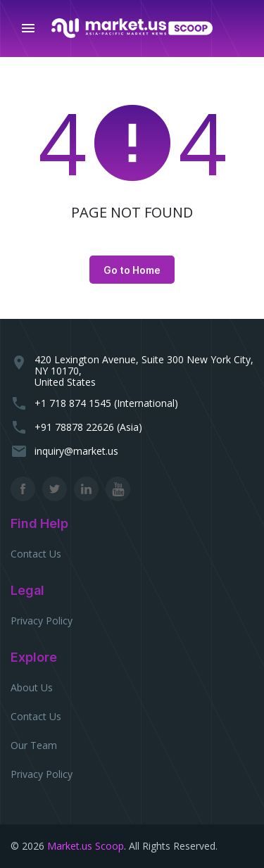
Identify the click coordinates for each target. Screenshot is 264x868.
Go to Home (132, 270)
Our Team (34, 745)
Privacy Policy (42, 621)
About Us (32, 687)
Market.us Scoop (86, 846)
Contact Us (36, 554)
